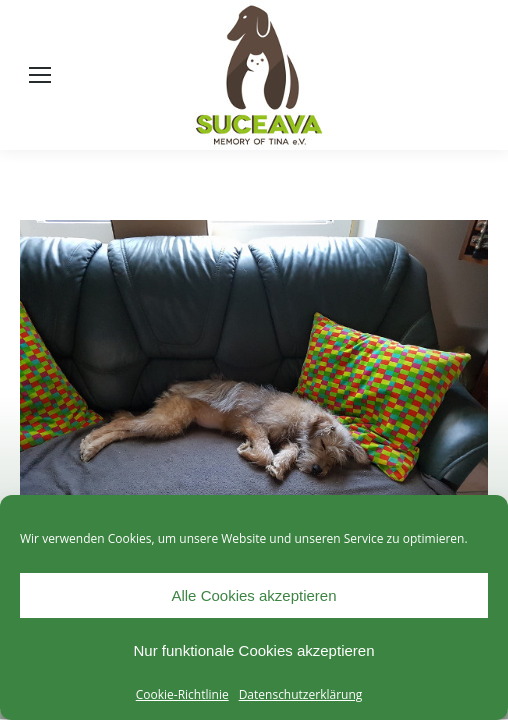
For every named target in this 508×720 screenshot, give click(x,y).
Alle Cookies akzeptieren (253, 595)
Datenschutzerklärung (301, 694)
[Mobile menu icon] (40, 75)
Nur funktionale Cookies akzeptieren (254, 650)
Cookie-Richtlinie (182, 694)
